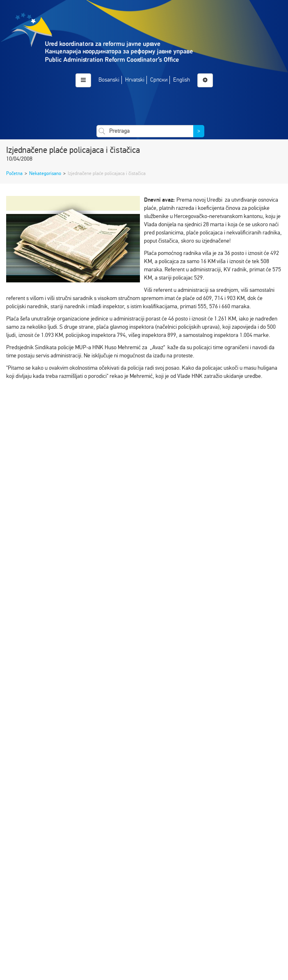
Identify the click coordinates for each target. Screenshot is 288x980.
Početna (14, 173)
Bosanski (109, 80)
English (182, 80)
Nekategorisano (45, 173)
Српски (159, 80)
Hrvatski (135, 80)
